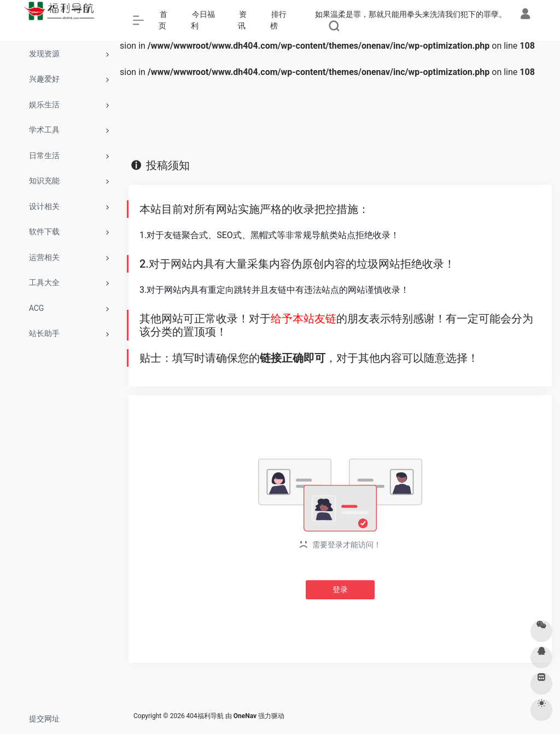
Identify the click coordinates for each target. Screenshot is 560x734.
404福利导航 (205, 716)
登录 (340, 589)
